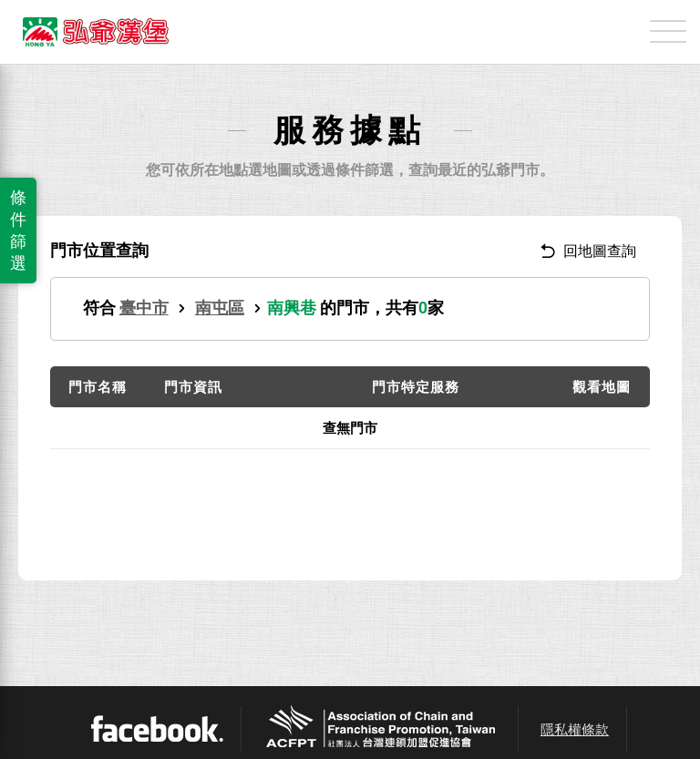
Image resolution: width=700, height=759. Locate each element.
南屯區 (220, 308)
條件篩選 (18, 231)
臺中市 (144, 308)
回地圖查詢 (588, 251)
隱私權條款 (575, 729)
